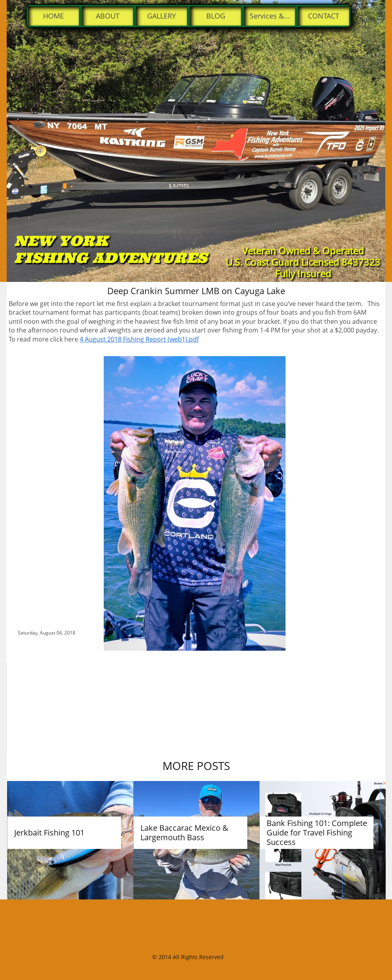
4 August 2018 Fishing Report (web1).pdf (139, 339)
